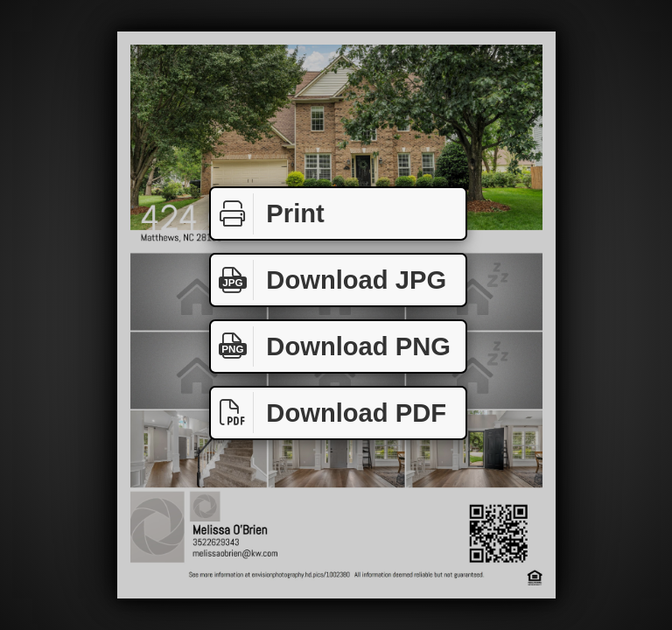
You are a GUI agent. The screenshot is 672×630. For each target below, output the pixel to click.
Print (268, 214)
